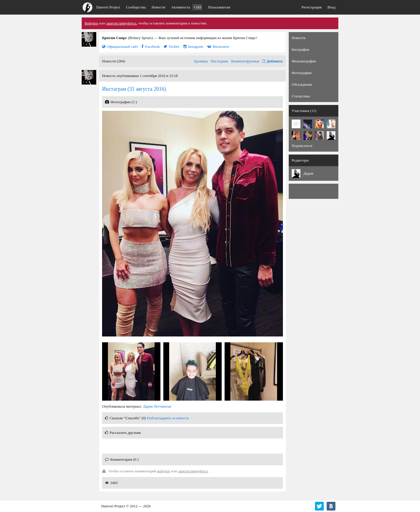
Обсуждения (302, 84)
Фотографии (302, 73)
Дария (308, 173)
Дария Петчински (157, 406)
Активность (187, 7)
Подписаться (302, 146)
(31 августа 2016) (134, 89)
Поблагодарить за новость (168, 418)
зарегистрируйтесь (121, 23)
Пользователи (219, 7)
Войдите (91, 23)
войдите (164, 471)
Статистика (301, 96)
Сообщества (136, 7)
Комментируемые (245, 61)
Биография (300, 49)
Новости (159, 7)
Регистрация (312, 7)
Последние (219, 61)
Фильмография (304, 61)
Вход (331, 7)
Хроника (201, 61)
